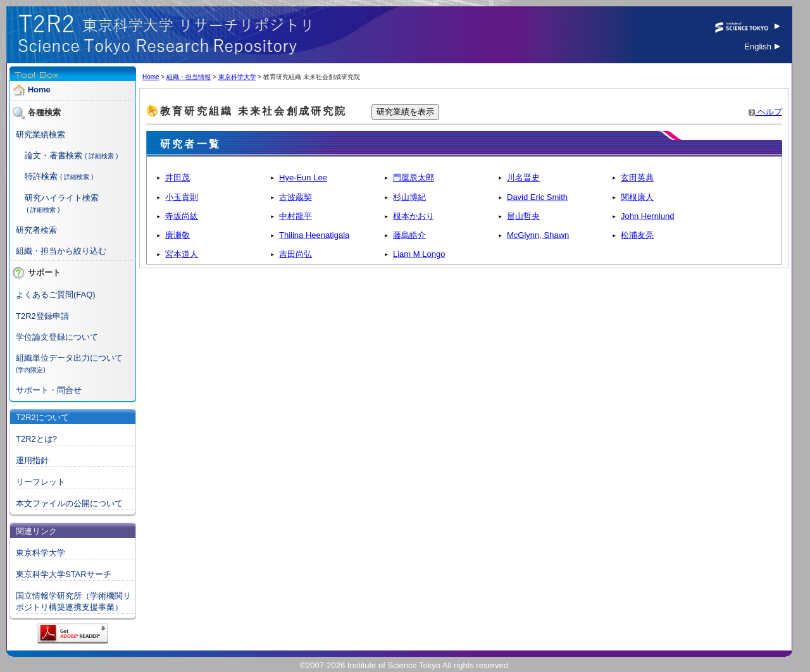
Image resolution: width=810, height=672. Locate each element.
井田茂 (178, 177)
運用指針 (32, 460)
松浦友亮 (637, 235)
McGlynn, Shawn (538, 235)
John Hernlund (648, 216)
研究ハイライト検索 (62, 198)
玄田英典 (637, 177)
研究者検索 (36, 230)
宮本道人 (182, 254)
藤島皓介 (409, 235)
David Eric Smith (537, 197)
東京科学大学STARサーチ (64, 574)
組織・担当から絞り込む (61, 251)
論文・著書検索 (53, 155)
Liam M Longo (419, 254)
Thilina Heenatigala (314, 235)
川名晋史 (523, 177)
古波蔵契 (296, 197)
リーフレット (40, 482)
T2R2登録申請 (42, 316)
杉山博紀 (409, 197)
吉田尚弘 (296, 254)
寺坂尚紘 (182, 216)
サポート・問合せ (49, 390)
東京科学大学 (40, 553)
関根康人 (637, 197)
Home (39, 90)
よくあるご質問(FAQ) (56, 295)
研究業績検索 (40, 134)
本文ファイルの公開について (69, 503)
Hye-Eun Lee (303, 177)
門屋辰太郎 (414, 177)
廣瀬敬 (178, 235)
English (762, 47)
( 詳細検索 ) (101, 156)
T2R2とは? (36, 439)
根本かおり (414, 216)
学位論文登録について (57, 337)
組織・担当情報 (189, 77)
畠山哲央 (523, 216)
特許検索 (41, 176)
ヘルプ (765, 112)
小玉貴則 (182, 197)
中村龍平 (296, 216)
